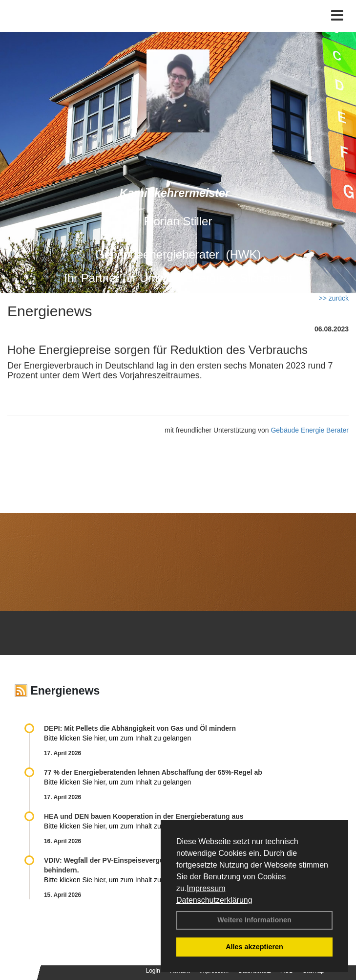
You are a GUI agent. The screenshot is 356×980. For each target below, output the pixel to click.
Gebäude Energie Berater (310, 430)
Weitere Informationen (254, 920)
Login (153, 971)
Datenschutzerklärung (214, 900)
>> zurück (334, 298)
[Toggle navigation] (337, 16)
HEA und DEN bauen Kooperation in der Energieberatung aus (144, 816)
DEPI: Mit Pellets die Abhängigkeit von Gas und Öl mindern (145, 728)
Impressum (206, 888)
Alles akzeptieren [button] (254, 947)
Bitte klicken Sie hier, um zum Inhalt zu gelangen (117, 738)
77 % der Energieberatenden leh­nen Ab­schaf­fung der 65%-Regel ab (153, 772)
